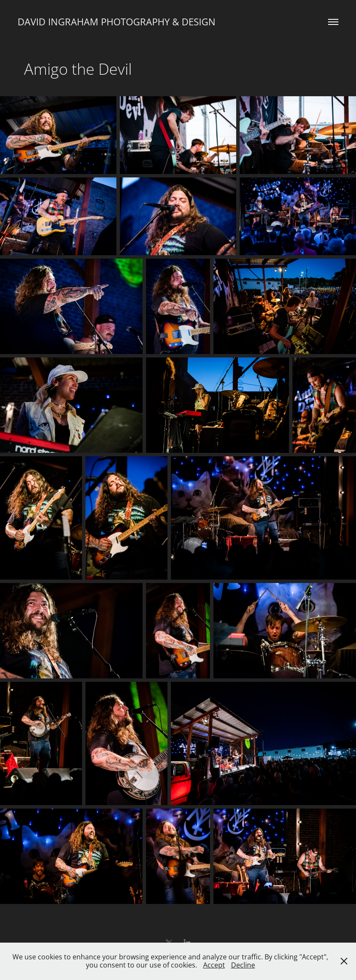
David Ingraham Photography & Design (117, 22)
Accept (214, 965)
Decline (243, 965)
